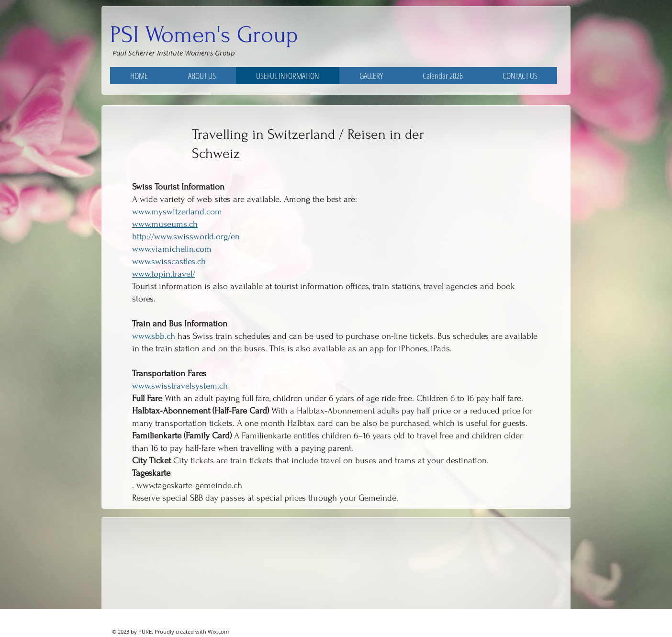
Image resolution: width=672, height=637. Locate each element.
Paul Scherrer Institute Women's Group (174, 53)
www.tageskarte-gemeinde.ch (189, 486)
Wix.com (218, 631)
